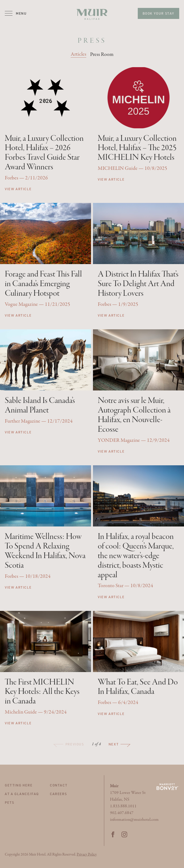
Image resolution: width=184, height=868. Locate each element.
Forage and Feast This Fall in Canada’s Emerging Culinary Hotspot (43, 284)
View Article (18, 189)
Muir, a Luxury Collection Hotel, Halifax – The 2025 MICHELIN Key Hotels (137, 148)
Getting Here (19, 785)
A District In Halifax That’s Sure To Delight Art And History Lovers (138, 284)
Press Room (102, 54)
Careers (58, 794)
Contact (59, 785)
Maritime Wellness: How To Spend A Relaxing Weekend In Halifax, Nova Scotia (45, 551)
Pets (9, 802)
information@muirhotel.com (134, 820)
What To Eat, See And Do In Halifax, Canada (138, 687)
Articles (78, 54)
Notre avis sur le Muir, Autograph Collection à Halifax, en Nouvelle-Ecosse (134, 415)
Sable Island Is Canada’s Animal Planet (40, 406)
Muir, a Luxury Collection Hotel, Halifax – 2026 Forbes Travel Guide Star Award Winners (44, 153)
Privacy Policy (87, 855)
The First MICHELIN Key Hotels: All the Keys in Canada (42, 692)
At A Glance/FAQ (22, 794)
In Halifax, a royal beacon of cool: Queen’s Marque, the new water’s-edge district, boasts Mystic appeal (136, 556)
